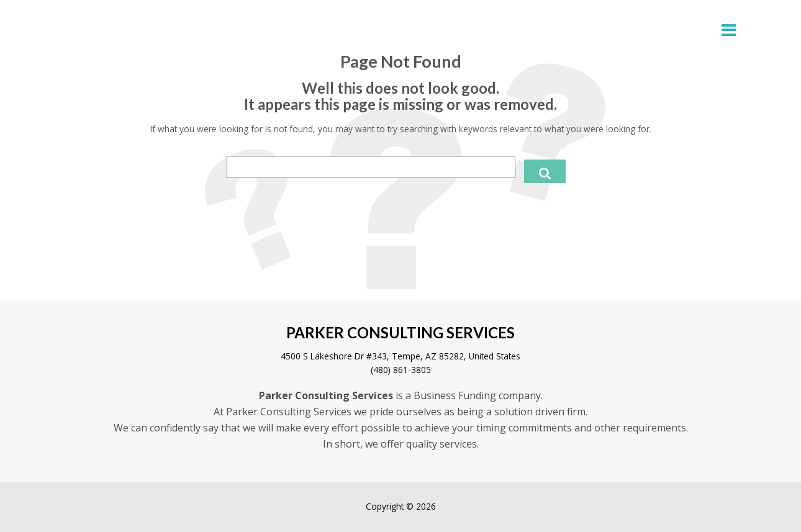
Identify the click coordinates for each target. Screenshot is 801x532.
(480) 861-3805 (401, 370)
